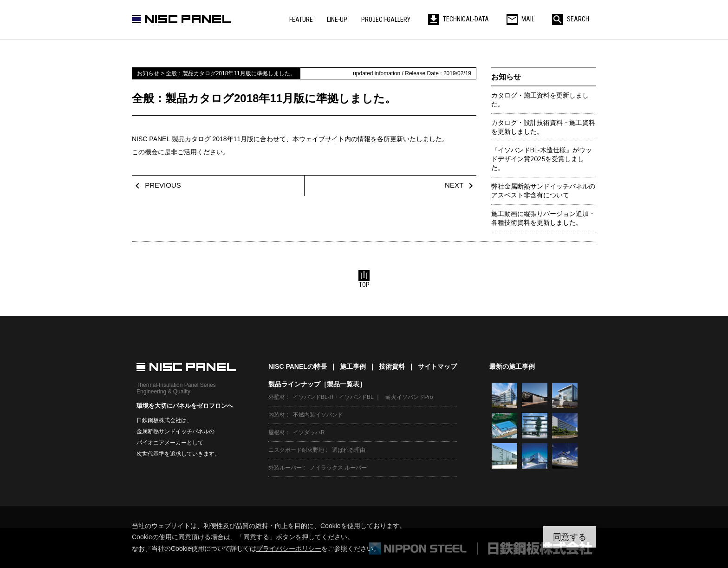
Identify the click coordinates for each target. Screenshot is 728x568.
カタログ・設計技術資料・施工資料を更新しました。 (543, 127)
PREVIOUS (156, 185)
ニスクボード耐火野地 (296, 450)
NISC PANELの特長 (298, 366)
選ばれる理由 (349, 450)
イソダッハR (309, 432)
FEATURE (301, 20)
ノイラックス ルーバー (338, 468)
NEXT (461, 185)
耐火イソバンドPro (409, 397)
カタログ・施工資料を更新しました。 (540, 100)
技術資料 (392, 366)
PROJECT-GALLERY (386, 20)
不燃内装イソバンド (318, 415)
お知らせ (506, 77)
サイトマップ (437, 366)
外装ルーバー (285, 468)
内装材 (277, 415)
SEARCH (571, 19)
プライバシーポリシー (289, 548)
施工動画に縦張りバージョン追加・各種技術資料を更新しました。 (543, 218)
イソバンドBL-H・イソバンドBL (333, 397)
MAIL (520, 19)
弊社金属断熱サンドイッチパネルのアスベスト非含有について (543, 191)
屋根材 (277, 432)
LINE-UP (337, 20)
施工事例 (353, 366)
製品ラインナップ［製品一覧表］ (317, 384)
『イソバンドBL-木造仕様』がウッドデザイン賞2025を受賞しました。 (542, 159)
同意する (570, 537)
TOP (364, 279)
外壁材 (277, 397)
